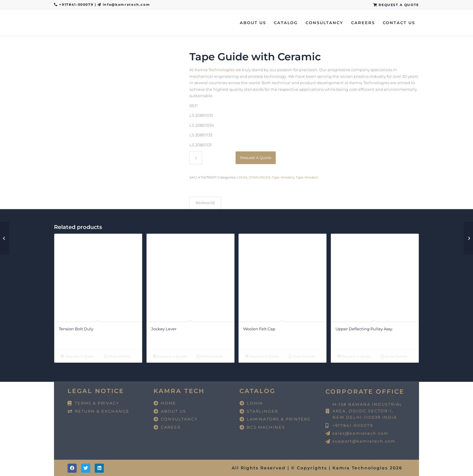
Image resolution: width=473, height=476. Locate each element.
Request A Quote (256, 158)
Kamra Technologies (214, 70)
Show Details (118, 357)
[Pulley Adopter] (5, 238)
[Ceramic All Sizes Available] (468, 238)
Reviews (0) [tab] (205, 203)
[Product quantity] (196, 158)
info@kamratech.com (127, 5)
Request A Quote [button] (77, 357)
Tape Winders (283, 177)
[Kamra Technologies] (54, 23)
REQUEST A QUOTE (396, 5)
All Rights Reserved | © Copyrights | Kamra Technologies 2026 (317, 468)
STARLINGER (260, 177)
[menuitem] (395, 5)
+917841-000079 (77, 5)
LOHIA (242, 177)
